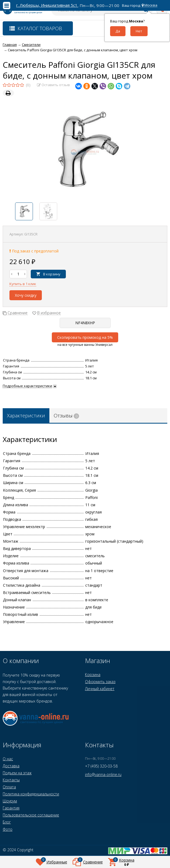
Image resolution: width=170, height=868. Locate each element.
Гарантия (11, 808)
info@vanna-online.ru (103, 774)
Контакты (11, 780)
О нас (8, 759)
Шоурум (10, 801)
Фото (8, 829)
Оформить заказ (100, 682)
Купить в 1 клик (23, 284)
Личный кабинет (100, 689)
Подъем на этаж (17, 773)
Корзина (93, 675)
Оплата (9, 787)
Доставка (11, 766)
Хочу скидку (26, 295)
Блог (7, 822)
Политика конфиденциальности (31, 794)
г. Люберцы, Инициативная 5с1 (47, 5)
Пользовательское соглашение (31, 815)
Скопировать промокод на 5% (85, 337)
